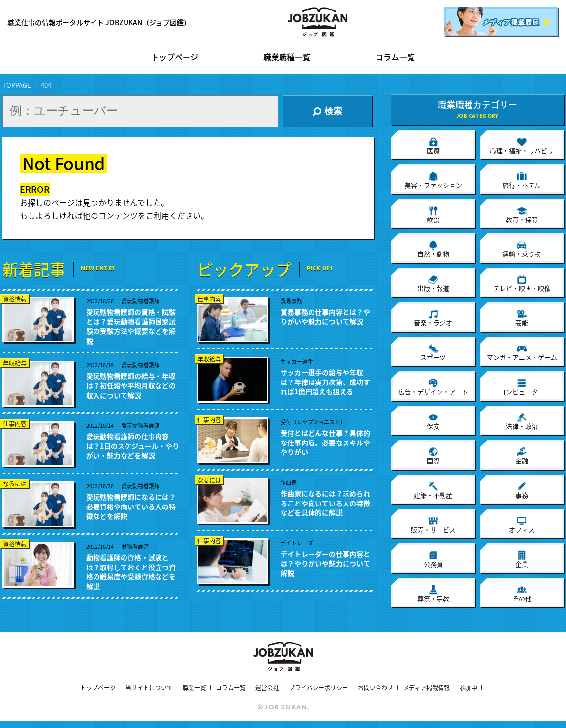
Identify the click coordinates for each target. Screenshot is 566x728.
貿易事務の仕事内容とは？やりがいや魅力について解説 (325, 317)
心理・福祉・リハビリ (522, 146)
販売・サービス (433, 525)
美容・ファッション (433, 180)
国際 (433, 456)
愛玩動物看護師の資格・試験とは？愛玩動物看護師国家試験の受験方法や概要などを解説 (131, 326)
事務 (522, 490)
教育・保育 (522, 215)
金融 (522, 456)
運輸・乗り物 (522, 249)
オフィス (522, 525)
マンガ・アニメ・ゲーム (522, 352)
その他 (522, 594)
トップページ (175, 58)
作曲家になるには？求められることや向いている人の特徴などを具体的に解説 (325, 503)
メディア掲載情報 (426, 688)
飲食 (433, 215)
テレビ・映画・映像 (522, 284)
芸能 (522, 318)
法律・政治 (522, 421)
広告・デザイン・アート (433, 387)
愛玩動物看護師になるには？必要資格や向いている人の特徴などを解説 (131, 506)
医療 (433, 146)
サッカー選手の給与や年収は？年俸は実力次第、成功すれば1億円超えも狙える (325, 382)
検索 (327, 111)
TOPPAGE (17, 85)
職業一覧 (194, 688)
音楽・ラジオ (433, 318)
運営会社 (267, 688)
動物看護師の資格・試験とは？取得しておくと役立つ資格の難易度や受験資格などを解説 (131, 572)
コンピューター (522, 387)
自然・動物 (433, 249)
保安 (433, 421)
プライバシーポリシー (318, 688)
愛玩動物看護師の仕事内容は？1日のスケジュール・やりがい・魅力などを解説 (133, 446)
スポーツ (433, 352)
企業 (522, 559)
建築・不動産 (433, 490)
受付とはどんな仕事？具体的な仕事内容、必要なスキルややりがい (325, 443)
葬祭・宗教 (433, 594)
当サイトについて (149, 688)
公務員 (433, 559)
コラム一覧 (395, 58)
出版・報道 (433, 284)
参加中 (469, 688)
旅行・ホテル (522, 180)
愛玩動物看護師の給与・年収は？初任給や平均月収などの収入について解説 (131, 385)
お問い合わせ (376, 688)
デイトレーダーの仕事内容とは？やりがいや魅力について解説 (325, 564)
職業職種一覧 (287, 58)
